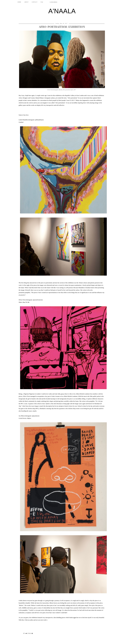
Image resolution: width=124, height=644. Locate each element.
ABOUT (26, 2)
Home (19, 2)
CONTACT (35, 2)
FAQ (42, 2)
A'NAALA (62, 11)
